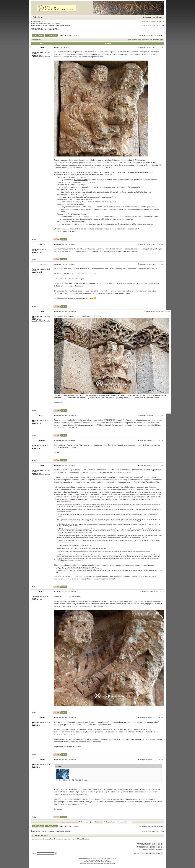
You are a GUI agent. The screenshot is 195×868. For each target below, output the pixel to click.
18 (156, 35)
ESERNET (95, 862)
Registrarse (147, 17)
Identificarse (157, 17)
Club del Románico (48, 25)
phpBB (89, 859)
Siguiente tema (158, 40)
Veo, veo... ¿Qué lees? (45, 29)
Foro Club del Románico (64, 25)
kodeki (107, 860)
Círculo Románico (105, 862)
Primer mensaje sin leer (144, 40)
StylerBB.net (100, 860)
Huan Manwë (99, 863)
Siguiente (160, 35)
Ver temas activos (55, 23)
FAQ (34, 17)
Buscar (40, 17)
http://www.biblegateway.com (65, 163)
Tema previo (132, 40)
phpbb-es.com (111, 863)
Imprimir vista (37, 40)
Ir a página (143, 35)
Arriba (34, 239)
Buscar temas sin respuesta (40, 23)
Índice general (36, 25)
